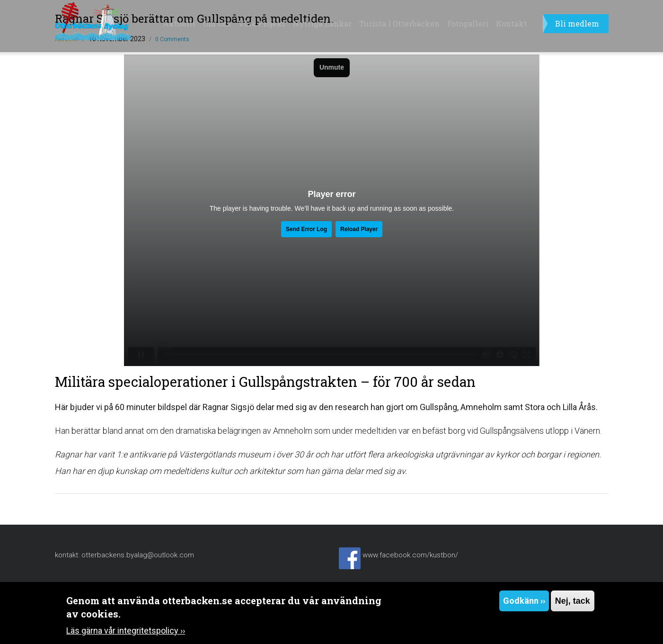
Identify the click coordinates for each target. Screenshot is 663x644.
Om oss (217, 23)
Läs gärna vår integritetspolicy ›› (126, 631)
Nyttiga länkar (322, 23)
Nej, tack (573, 601)
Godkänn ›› (524, 601)
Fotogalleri (468, 23)
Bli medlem (577, 23)
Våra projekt (262, 23)
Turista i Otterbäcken (399, 23)
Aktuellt (179, 23)
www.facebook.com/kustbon (409, 555)
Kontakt (512, 23)
